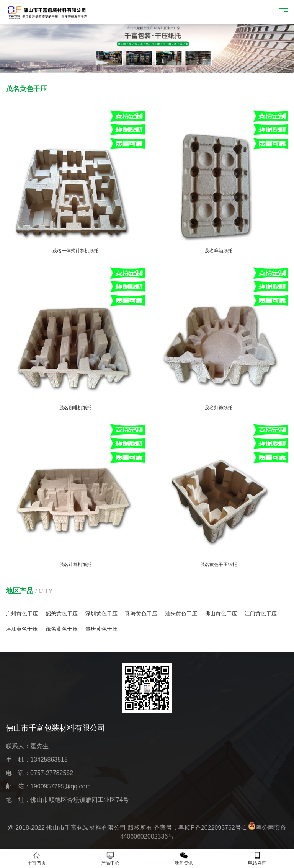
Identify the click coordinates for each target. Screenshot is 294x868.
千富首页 (37, 859)
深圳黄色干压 (101, 613)
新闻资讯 (184, 859)
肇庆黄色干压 (101, 629)
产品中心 (110, 859)
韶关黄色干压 (62, 613)
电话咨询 (257, 859)
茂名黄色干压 (62, 629)
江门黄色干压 (261, 613)
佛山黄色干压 (221, 613)
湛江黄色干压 (22, 629)
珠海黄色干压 (141, 613)
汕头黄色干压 (181, 613)
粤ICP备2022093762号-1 (212, 828)
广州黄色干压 (22, 613)
